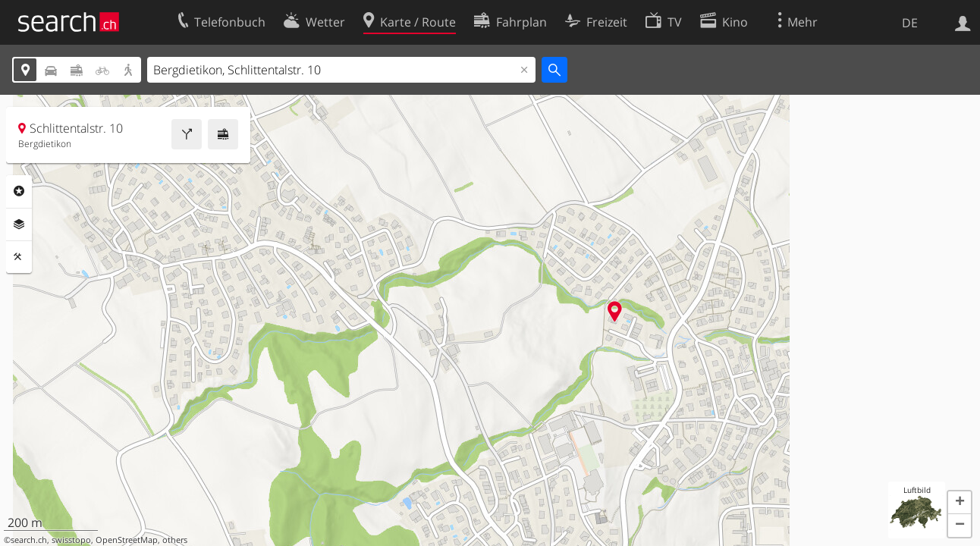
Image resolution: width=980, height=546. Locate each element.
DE (910, 23)
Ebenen (19, 224)
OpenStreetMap (127, 540)
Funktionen (19, 257)
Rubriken (19, 191)
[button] (960, 503)
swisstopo (71, 540)
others (175, 540)
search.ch (29, 540)
